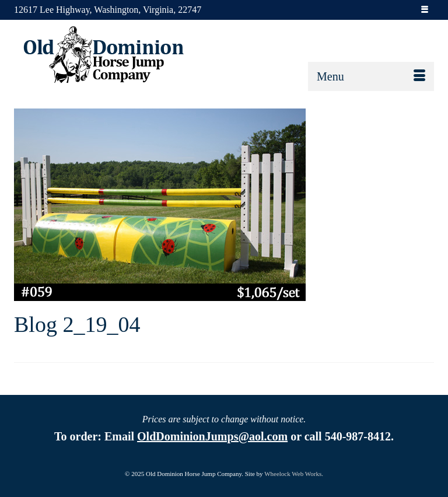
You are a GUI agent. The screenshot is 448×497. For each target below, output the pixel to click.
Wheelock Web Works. (294, 474)
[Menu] (371, 76)
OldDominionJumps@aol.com (212, 436)
